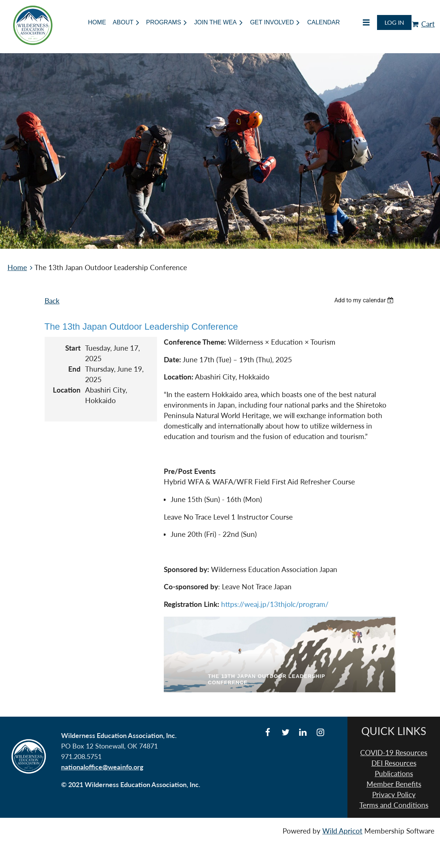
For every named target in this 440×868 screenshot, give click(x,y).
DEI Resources (394, 763)
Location (67, 390)
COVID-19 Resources (394, 753)
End (74, 369)
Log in (394, 22)
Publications (394, 774)
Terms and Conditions (394, 805)
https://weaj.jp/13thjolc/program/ (275, 604)
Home (17, 267)
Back (52, 301)
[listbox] (365, 300)
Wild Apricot (342, 831)
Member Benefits (394, 784)
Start (73, 348)
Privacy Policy (394, 795)
